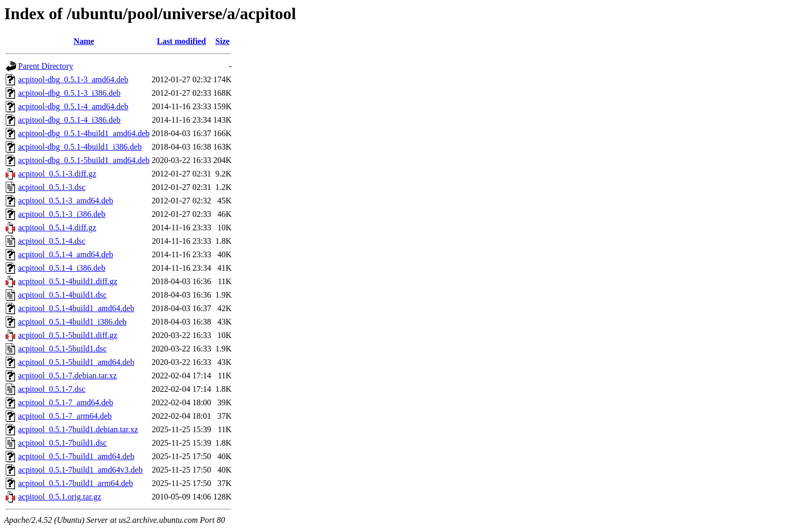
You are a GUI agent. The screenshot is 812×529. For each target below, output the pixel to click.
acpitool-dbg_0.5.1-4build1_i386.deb (80, 147)
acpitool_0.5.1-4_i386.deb (62, 268)
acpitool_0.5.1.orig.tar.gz (60, 497)
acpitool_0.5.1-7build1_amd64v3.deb (80, 470)
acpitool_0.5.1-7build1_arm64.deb (76, 483)
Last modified (182, 41)
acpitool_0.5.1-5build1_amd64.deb (76, 362)
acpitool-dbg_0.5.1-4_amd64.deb (73, 106)
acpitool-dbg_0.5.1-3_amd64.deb (73, 79)
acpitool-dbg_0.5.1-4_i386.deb (69, 120)
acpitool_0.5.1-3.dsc (52, 187)
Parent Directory (46, 66)
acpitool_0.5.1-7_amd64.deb (66, 402)
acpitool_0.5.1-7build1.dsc (62, 443)
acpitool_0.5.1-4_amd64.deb (66, 254)
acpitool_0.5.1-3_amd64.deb (66, 201)
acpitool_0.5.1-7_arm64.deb (65, 416)
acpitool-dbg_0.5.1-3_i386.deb (69, 93)
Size (223, 41)
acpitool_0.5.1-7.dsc (52, 389)
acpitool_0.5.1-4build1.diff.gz (68, 281)
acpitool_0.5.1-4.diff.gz (57, 227)
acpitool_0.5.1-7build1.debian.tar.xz (78, 429)
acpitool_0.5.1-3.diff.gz (57, 174)
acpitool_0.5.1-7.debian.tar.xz (68, 376)
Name (84, 41)
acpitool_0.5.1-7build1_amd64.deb (76, 456)
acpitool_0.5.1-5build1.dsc (62, 349)
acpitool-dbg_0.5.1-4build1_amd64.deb (84, 133)
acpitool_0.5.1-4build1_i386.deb (72, 322)
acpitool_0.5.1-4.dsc (52, 241)
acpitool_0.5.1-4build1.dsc (62, 295)
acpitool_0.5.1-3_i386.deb (62, 214)
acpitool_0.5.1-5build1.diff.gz (68, 335)
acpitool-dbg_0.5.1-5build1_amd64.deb (84, 160)
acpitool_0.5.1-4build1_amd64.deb (76, 308)
